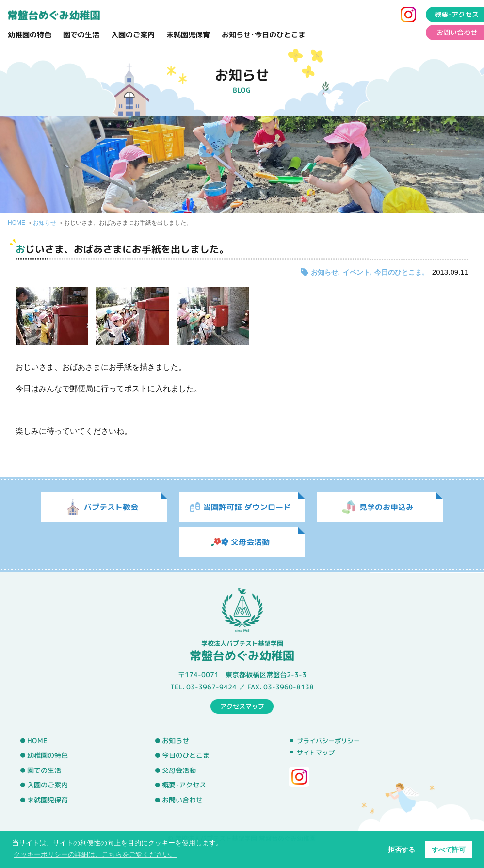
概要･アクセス (184, 785)
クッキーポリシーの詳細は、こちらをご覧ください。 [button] (95, 854)
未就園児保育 (188, 35)
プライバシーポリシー (328, 741)
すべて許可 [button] (449, 850)
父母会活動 (179, 770)
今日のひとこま (398, 272)
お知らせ (45, 223)
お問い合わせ (182, 800)
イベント (356, 272)
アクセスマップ (242, 706)
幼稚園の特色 (30, 35)
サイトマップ (316, 753)
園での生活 (81, 35)
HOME (16, 223)
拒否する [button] (402, 850)
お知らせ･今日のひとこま (264, 35)
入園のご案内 (133, 35)
